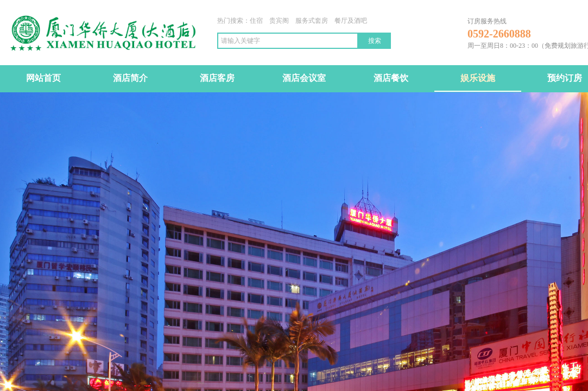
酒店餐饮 (391, 78)
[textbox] (288, 41)
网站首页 (43, 78)
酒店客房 (217, 78)
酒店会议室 (304, 78)
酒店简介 (130, 78)
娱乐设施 (478, 78)
